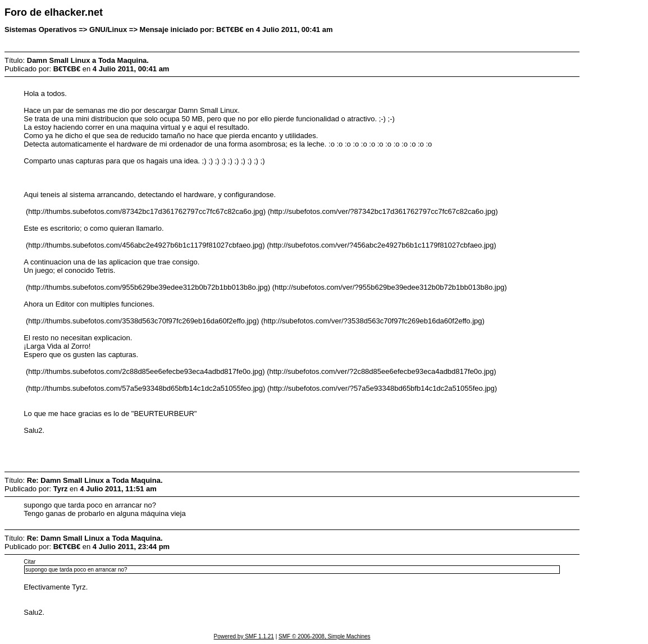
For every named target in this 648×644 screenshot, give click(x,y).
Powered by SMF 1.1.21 (244, 636)
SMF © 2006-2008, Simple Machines (325, 636)
